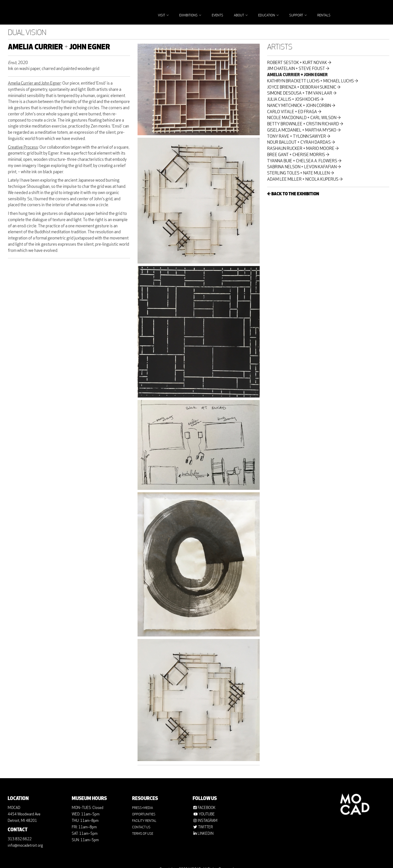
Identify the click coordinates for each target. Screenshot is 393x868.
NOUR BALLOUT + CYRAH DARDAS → (301, 143)
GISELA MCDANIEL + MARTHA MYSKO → (304, 131)
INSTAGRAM (208, 821)
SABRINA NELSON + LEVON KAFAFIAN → (304, 167)
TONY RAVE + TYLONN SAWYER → (299, 137)
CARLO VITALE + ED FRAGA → (294, 112)
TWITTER (205, 827)
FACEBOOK (207, 808)
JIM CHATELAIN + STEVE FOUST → (298, 69)
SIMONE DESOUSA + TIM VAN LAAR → (302, 94)
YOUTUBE (207, 815)
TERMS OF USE (143, 834)
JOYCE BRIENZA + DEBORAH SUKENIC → (304, 88)
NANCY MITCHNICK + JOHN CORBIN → (301, 106)
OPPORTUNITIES (144, 815)
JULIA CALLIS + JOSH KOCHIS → (295, 100)
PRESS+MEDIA (143, 808)
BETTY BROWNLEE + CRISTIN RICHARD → (305, 124)
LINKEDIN (206, 834)
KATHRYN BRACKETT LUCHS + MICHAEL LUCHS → (313, 81)
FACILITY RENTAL (144, 821)
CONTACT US (141, 827)
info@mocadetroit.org (25, 846)
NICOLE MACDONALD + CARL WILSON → (304, 118)
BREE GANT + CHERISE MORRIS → (298, 155)
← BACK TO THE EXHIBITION (293, 194)
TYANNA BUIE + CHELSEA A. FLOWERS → (304, 161)
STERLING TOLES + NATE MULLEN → (301, 173)
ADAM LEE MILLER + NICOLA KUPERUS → (305, 180)
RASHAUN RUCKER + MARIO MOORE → (303, 149)
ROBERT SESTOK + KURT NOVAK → (299, 63)
